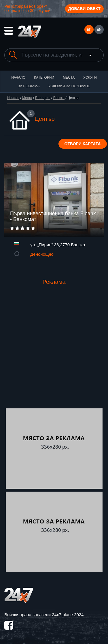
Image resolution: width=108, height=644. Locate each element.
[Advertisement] (54, 352)
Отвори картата (83, 144)
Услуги (90, 77)
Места (69, 77)
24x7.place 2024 (68, 615)
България (43, 98)
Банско (59, 98)
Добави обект (84, 9)
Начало (18, 77)
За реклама (29, 86)
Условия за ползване (69, 86)
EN (99, 30)
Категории (44, 77)
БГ (89, 30)
